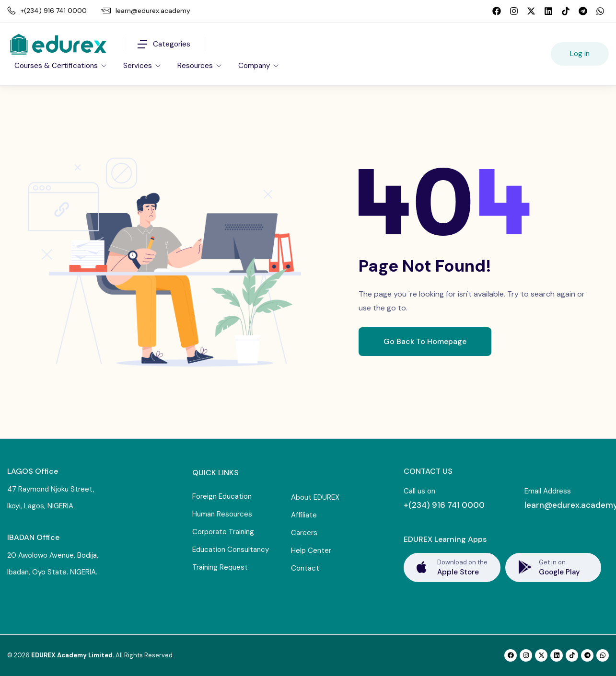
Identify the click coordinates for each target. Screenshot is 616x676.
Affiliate (304, 515)
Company (255, 66)
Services (139, 66)
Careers (304, 533)
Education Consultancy (231, 550)
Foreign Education (222, 496)
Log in (580, 54)
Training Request (220, 567)
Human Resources (222, 514)
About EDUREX (315, 497)
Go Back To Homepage (425, 341)
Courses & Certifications (57, 66)
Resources (196, 66)
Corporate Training (223, 532)
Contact (305, 568)
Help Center (311, 550)
